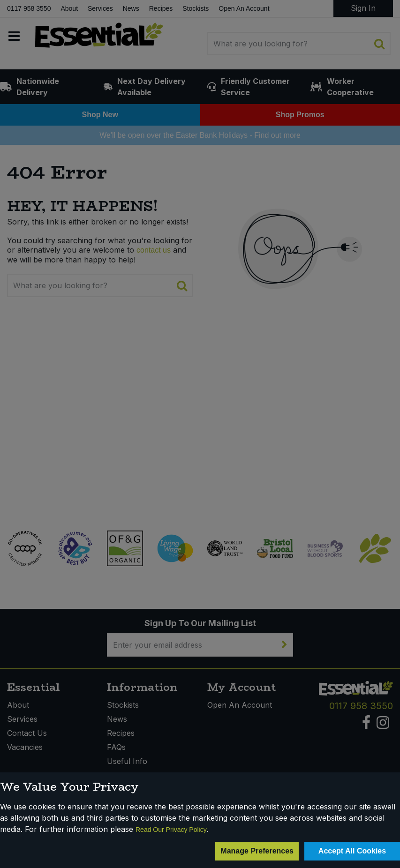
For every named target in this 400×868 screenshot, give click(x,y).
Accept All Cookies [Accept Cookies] (352, 851)
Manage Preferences (257, 851)
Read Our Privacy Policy (171, 830)
